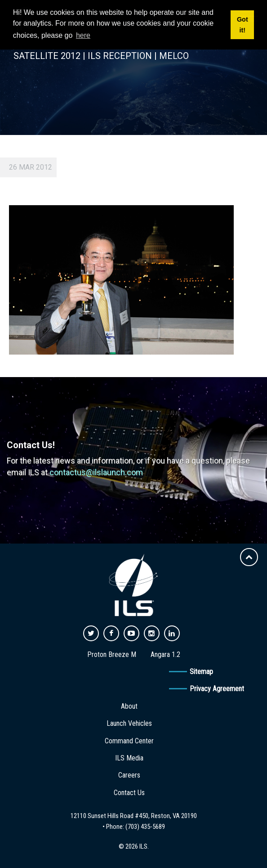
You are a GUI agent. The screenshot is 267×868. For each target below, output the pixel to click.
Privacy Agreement (217, 689)
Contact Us (129, 793)
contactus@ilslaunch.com (96, 472)
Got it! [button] (243, 25)
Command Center (129, 741)
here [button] (83, 35)
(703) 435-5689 (145, 827)
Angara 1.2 (165, 654)
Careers (129, 775)
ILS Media (129, 758)
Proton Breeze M (112, 654)
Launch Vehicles (129, 723)
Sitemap (201, 672)
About (129, 706)
